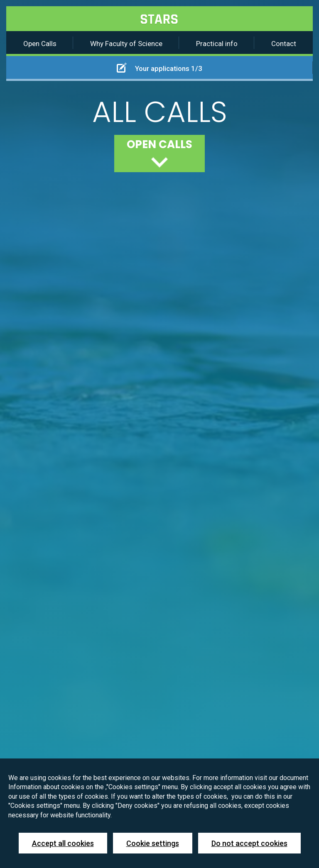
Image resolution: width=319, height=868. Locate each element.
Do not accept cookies (249, 843)
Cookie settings (153, 843)
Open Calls (40, 44)
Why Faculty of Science (126, 44)
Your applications (159, 68)
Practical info (217, 44)
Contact (284, 44)
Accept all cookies (63, 843)
